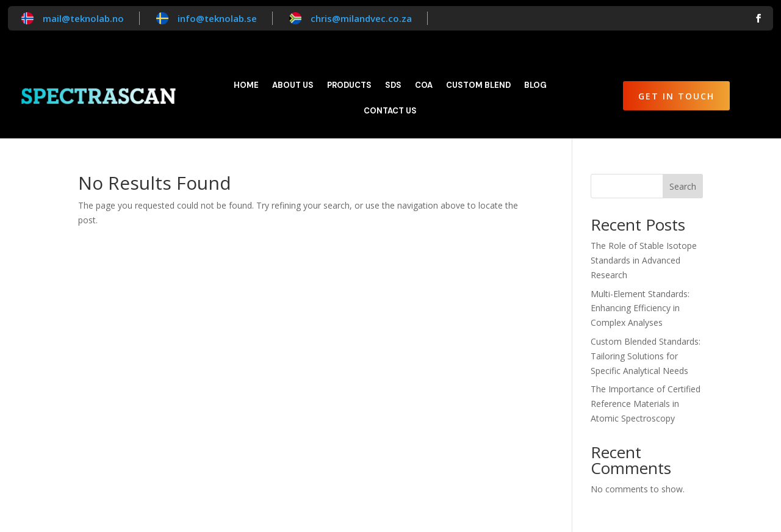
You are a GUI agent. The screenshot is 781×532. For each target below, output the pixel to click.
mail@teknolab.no (83, 18)
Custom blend (478, 86)
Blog (535, 86)
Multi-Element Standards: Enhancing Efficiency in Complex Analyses (640, 308)
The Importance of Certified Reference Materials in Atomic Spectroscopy (646, 404)
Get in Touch (676, 96)
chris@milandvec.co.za (361, 18)
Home (246, 86)
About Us (293, 86)
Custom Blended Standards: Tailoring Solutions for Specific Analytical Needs (646, 356)
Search (683, 186)
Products (349, 86)
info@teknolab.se (217, 18)
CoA (424, 86)
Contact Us (390, 111)
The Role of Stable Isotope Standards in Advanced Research (644, 260)
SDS (393, 86)
